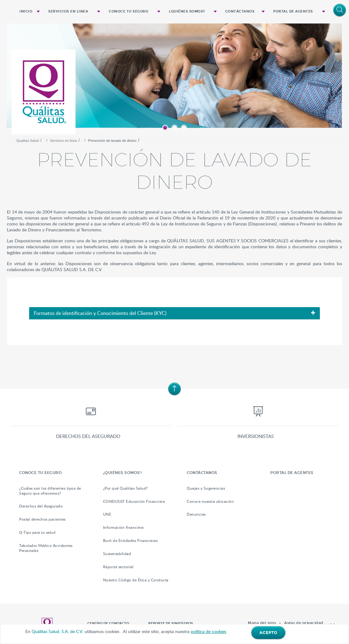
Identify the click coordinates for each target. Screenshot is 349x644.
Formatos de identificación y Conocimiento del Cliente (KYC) (100, 313)
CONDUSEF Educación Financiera (134, 501)
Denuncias (196, 514)
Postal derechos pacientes (42, 519)
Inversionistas (256, 436)
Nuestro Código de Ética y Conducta (136, 580)
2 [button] (174, 128)
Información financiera (123, 527)
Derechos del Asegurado (41, 506)
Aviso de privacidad (304, 623)
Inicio (26, 11)
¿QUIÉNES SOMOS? (187, 11)
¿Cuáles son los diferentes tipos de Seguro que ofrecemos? (50, 491)
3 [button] (184, 128)
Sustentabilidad (117, 554)
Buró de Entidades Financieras (130, 541)
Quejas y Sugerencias (206, 488)
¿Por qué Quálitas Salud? (125, 488)
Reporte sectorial (118, 567)
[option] (174, 78)
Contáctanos (240, 11)
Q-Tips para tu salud (37, 532)
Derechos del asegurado (88, 436)
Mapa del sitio (262, 623)
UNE (107, 514)
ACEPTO (268, 633)
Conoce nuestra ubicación (210, 501)
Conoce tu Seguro (128, 11)
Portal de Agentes (293, 11)
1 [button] (165, 128)
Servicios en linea (68, 11)
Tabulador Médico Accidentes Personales (46, 548)
